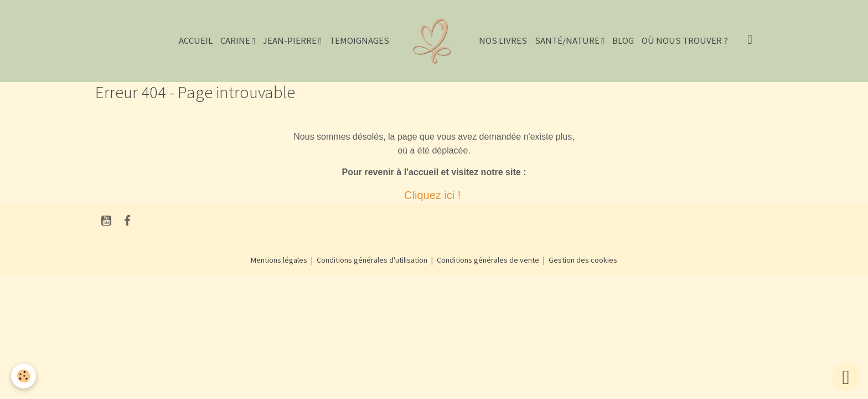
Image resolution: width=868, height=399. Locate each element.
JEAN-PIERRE (291, 40)
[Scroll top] (846, 377)
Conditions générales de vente (488, 260)
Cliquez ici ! (434, 195)
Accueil (196, 40)
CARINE (236, 40)
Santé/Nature (568, 40)
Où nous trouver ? (685, 40)
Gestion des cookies (583, 260)
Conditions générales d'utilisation (372, 260)
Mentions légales (279, 260)
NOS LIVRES (503, 40)
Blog (623, 40)
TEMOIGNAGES (359, 40)
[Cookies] (24, 376)
